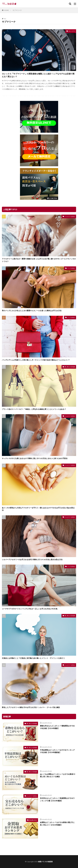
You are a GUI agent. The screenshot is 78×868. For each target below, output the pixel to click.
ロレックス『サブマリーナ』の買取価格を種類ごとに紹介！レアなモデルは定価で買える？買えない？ (38, 75)
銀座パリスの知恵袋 (45, 862)
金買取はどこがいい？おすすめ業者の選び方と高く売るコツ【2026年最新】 (57, 824)
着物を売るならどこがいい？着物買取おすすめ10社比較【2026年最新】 (57, 727)
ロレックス (72, 31)
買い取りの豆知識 (70, 367)
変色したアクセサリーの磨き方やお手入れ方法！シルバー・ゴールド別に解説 (31, 707)
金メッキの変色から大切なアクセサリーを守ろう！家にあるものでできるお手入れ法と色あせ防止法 (38, 509)
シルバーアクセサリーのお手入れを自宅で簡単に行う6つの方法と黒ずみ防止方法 (32, 559)
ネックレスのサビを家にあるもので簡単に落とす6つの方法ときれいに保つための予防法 (35, 458)
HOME (6, 10)
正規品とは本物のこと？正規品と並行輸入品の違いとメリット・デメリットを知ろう (33, 658)
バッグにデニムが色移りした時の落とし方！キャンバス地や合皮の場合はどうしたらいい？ (36, 360)
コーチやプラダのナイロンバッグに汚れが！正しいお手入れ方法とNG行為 (30, 609)
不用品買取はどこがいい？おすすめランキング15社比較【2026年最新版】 (57, 751)
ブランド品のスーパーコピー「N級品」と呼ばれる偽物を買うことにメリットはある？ (34, 409)
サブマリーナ (17, 10)
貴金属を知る (33, 820)
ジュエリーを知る (70, 216)
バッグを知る (71, 268)
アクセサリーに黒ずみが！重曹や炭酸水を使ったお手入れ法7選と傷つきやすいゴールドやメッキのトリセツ (39, 260)
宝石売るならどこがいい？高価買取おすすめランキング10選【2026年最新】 (57, 799)
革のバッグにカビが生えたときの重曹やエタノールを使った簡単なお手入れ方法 (32, 311)
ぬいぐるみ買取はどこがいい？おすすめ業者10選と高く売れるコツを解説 (58, 775)
